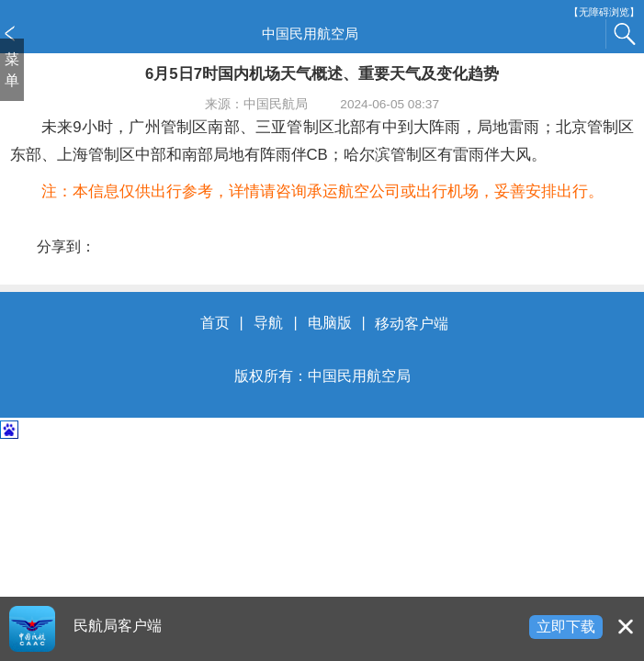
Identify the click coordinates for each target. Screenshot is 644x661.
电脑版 (330, 324)
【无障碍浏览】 (604, 12)
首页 (215, 324)
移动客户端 (412, 324)
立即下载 (566, 627)
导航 (268, 324)
